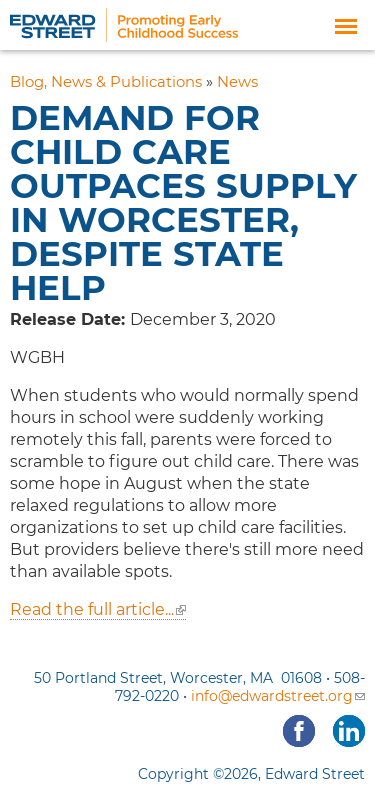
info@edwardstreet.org (278, 696)
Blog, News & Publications (106, 82)
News (237, 82)
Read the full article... (98, 609)
